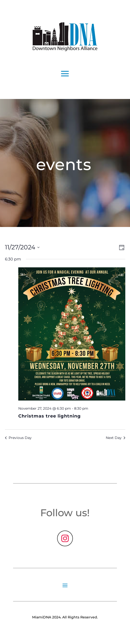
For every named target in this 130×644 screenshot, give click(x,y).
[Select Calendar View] (122, 248)
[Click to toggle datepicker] (22, 247)
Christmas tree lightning (50, 416)
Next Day (116, 438)
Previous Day (18, 438)
